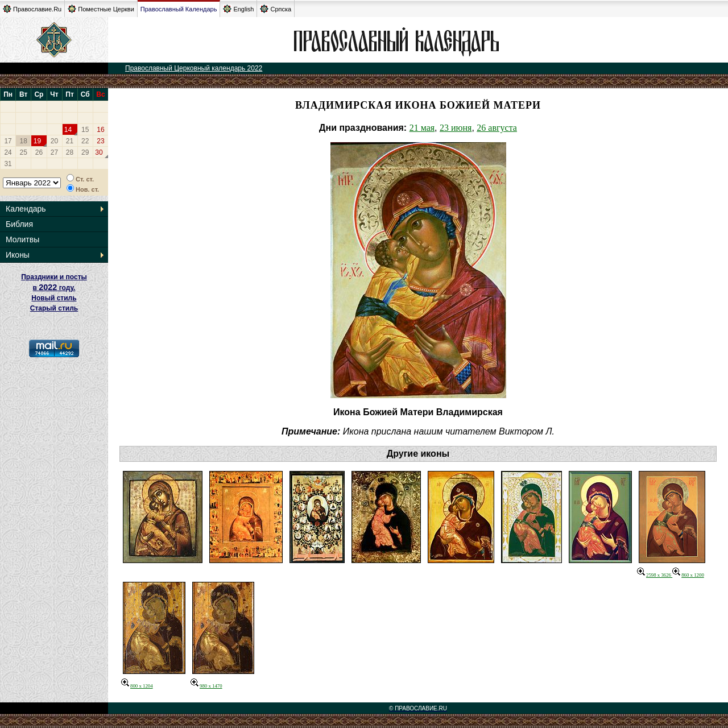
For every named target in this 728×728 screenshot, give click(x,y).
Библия (19, 224)
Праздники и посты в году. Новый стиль (54, 288)
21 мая (422, 128)
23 (100, 141)
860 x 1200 (688, 575)
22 (85, 141)
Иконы (18, 255)
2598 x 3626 (655, 575)
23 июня (456, 128)
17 (8, 141)
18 (24, 141)
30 (99, 152)
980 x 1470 (206, 686)
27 (54, 152)
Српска (276, 9)
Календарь (26, 209)
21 (70, 141)
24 (8, 152)
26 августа (497, 128)
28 (70, 152)
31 (8, 164)
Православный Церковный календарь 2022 (194, 68)
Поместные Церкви (101, 9)
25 (24, 152)
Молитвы (22, 239)
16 (100, 130)
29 (85, 152)
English (238, 9)
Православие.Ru (32, 9)
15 (85, 130)
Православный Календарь (179, 9)
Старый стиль (54, 308)
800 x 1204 (137, 686)
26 (39, 152)
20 (54, 141)
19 (37, 141)
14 (68, 130)
